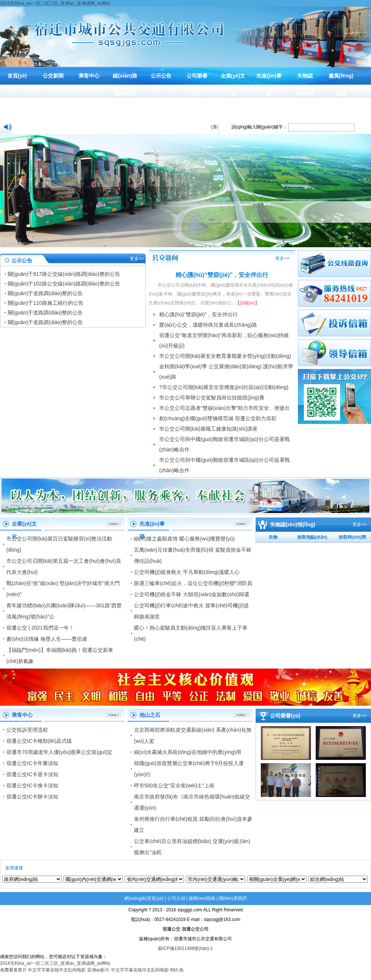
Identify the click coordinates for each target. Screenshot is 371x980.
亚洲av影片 (99, 970)
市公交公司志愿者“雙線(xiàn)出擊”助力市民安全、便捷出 (224, 408)
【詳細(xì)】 (247, 303)
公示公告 (161, 76)
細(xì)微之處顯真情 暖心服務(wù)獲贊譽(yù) (184, 539)
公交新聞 (53, 76)
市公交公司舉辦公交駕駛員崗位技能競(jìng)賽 (212, 398)
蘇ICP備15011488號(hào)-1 (185, 948)
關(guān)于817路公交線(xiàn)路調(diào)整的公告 (64, 274)
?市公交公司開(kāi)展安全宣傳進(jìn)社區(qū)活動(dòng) (224, 387)
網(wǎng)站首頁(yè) (144, 898)
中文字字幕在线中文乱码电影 (57, 970)
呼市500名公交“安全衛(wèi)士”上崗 (174, 785)
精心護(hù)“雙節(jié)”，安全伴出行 (198, 314)
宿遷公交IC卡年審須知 (32, 763)
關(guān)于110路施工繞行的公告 (46, 303)
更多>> (137, 259)
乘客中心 (89, 76)
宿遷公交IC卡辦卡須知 (32, 797)
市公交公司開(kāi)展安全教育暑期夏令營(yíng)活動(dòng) (225, 356)
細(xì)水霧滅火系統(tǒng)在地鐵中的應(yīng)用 (188, 752)
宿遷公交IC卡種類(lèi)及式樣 (39, 741)
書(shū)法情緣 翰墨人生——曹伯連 (47, 639)
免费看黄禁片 (13, 970)
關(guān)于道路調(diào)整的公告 (45, 293)
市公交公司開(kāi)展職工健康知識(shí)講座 (208, 429)
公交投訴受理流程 (27, 730)
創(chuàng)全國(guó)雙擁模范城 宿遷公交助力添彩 (218, 418)
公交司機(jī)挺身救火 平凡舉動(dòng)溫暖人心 (187, 572)
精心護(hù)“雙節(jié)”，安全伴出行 (222, 275)
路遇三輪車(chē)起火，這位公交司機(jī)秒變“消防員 (193, 583)
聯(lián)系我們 (233, 898)
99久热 (177, 970)
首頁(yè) (17, 76)
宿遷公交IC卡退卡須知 (32, 774)
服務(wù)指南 (202, 898)
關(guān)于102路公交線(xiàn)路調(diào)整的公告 (64, 284)
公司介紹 (176, 898)
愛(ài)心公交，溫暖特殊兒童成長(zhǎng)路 (208, 325)
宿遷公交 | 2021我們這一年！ (40, 628)
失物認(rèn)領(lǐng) (305, 94)
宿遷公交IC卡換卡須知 (32, 785)
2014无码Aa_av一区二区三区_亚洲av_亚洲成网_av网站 (55, 3)
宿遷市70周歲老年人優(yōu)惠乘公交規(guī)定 (59, 752)
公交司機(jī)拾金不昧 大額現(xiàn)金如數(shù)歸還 (192, 594)
